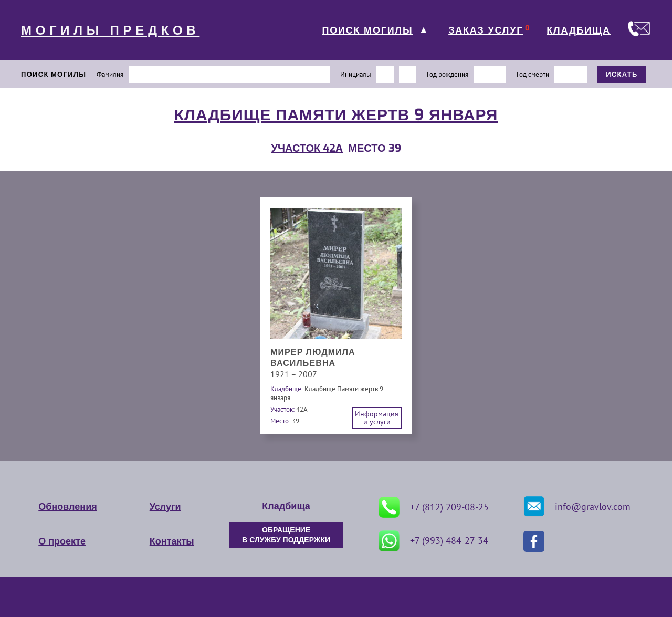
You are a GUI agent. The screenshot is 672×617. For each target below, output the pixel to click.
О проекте (62, 541)
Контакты (172, 541)
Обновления (67, 507)
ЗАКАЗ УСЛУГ (486, 30)
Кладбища (286, 506)
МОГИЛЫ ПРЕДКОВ (110, 30)
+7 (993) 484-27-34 (433, 541)
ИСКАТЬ (622, 74)
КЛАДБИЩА (579, 30)
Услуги (165, 507)
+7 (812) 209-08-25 (434, 507)
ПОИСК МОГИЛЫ (367, 30)
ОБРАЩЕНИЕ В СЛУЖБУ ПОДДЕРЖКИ (286, 535)
